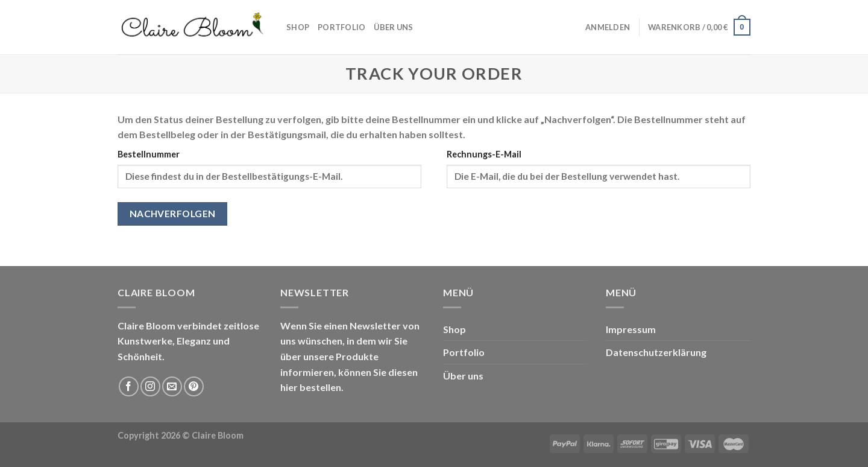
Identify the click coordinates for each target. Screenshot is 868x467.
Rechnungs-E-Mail (484, 154)
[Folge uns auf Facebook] (129, 386)
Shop (298, 27)
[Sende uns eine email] (172, 386)
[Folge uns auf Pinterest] (194, 386)
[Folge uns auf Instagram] (150, 386)
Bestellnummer (149, 154)
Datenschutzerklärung (656, 352)
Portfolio (341, 27)
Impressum (631, 329)
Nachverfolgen (173, 214)
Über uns (393, 27)
